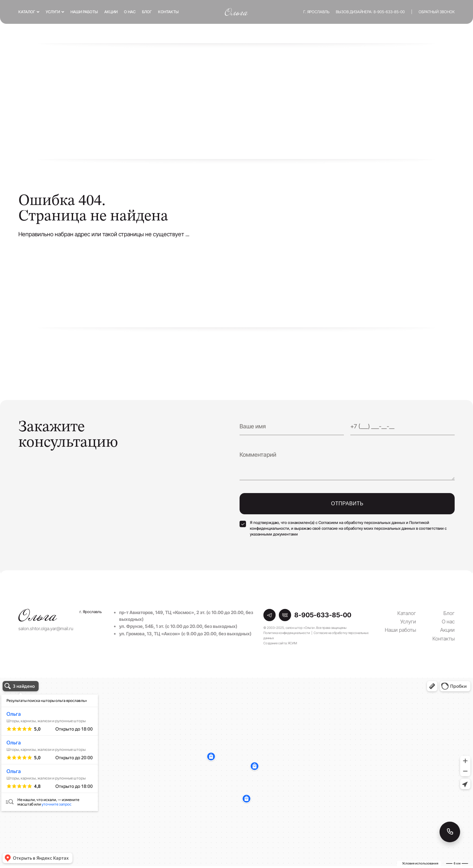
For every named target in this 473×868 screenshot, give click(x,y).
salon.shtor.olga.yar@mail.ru (46, 628)
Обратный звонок (437, 12)
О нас (130, 12)
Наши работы (84, 12)
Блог (147, 12)
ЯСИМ (292, 643)
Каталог (27, 12)
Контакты (168, 12)
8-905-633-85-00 (389, 12)
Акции (111, 12)
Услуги (53, 12)
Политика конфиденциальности (287, 633)
